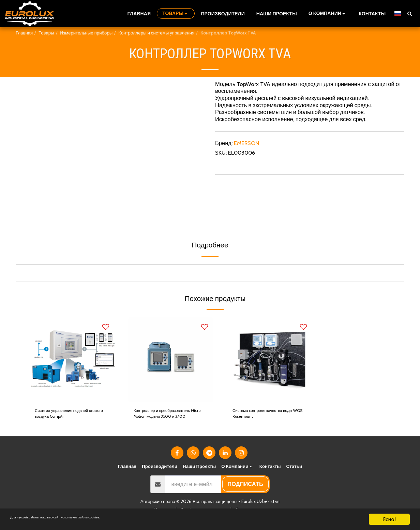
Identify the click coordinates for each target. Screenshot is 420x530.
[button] (328, 13)
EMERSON (246, 143)
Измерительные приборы (86, 33)
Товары (46, 33)
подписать (245, 489)
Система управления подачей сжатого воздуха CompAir (67, 417)
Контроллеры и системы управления (156, 33)
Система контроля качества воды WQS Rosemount (269, 416)
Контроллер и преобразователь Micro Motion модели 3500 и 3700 (170, 417)
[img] (72, 360)
